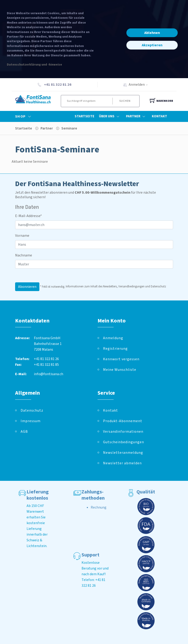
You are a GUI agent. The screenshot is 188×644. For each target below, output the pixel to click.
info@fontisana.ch (49, 374)
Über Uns (110, 116)
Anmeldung (113, 338)
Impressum (31, 421)
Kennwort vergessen (121, 359)
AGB (24, 432)
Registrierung (115, 349)
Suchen (125, 101)
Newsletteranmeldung (123, 453)
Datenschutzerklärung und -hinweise (34, 65)
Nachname (24, 255)
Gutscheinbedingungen (124, 442)
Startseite (84, 116)
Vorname (22, 236)
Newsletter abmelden (122, 463)
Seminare (69, 128)
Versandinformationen (123, 432)
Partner (137, 116)
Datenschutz (32, 410)
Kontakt (159, 116)
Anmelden (140, 85)
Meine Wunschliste (120, 370)
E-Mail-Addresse (29, 216)
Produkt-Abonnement (123, 421)
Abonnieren (27, 287)
